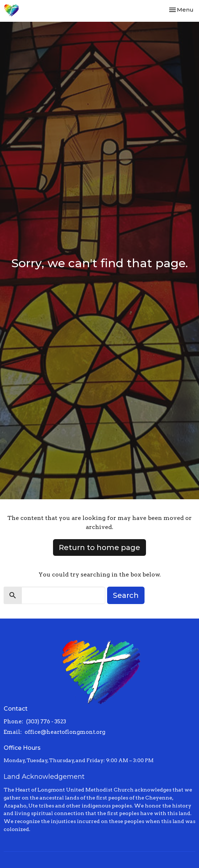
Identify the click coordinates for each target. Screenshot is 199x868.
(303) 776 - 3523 (46, 722)
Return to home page (99, 547)
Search (126, 595)
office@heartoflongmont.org (65, 732)
